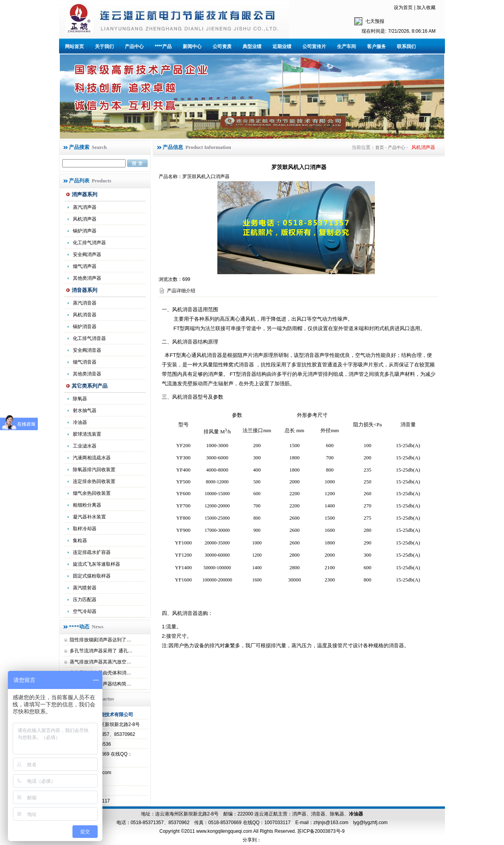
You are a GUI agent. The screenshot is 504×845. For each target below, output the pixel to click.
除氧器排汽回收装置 (94, 470)
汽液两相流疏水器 (92, 458)
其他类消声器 (87, 278)
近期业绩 (282, 46)
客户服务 (376, 46)
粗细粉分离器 (87, 505)
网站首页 (74, 46)
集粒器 (80, 540)
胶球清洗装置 (87, 434)
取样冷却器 (85, 529)
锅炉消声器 (85, 231)
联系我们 (406, 46)
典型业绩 (252, 46)
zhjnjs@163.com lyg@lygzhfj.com (350, 823)
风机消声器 (85, 219)
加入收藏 (426, 7)
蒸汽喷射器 (85, 588)
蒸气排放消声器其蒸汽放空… (100, 662)
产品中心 (134, 46)
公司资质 (222, 46)
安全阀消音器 (87, 350)
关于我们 (104, 46)
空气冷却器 (85, 611)
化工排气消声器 (89, 243)
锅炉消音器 (85, 327)
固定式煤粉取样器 (92, 576)
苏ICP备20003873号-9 (320, 831)
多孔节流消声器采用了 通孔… (101, 651)
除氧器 (80, 399)
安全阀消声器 (87, 254)
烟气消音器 (85, 362)
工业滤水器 (85, 446)
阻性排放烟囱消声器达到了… (100, 640)
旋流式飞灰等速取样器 (96, 564)
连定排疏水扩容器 (92, 552)
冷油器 (356, 814)
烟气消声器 (85, 266)
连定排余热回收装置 (94, 481)
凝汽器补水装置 (89, 517)
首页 (380, 147)
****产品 (163, 46)
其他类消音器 (87, 374)
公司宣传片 (314, 46)
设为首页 (403, 7)
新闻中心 (192, 46)
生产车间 (346, 46)
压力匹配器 (85, 600)
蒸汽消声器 (85, 207)
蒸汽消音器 (85, 303)
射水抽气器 (85, 410)
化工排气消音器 (89, 338)
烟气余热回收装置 (92, 493)
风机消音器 (85, 315)
